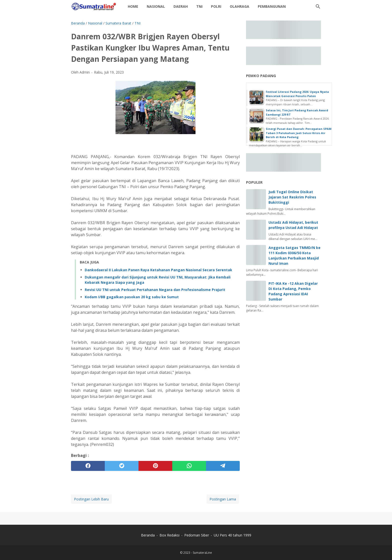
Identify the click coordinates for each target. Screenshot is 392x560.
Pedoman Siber (197, 535)
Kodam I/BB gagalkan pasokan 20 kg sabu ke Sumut (132, 297)
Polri (216, 6)
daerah (181, 6)
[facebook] (88, 466)
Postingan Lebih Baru (91, 499)
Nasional (156, 6)
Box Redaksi (170, 535)
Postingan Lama (223, 499)
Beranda (148, 535)
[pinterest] (155, 466)
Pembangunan (272, 6)
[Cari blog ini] (318, 7)
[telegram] (223, 466)
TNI (199, 6)
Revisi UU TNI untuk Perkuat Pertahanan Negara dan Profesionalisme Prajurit (155, 290)
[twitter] (122, 466)
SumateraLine (202, 553)
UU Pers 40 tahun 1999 (232, 535)
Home (133, 6)
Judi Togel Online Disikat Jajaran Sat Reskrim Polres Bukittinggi (292, 197)
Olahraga (239, 6)
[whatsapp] (189, 466)
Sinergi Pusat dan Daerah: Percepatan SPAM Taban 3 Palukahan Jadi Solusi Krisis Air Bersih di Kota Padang (299, 133)
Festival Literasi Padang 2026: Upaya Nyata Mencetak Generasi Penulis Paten (297, 94)
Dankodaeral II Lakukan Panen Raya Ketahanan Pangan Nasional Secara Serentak (158, 270)
